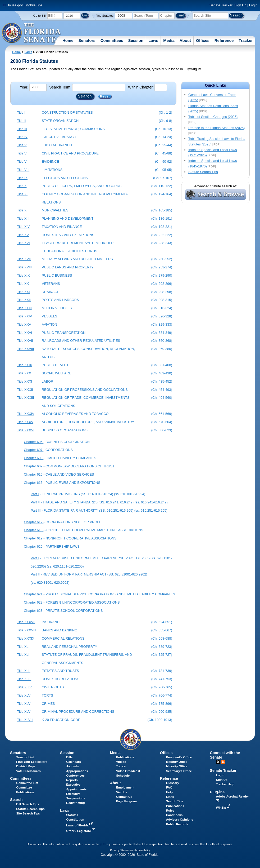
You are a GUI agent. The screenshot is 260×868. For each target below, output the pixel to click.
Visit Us (122, 792)
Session (136, 40)
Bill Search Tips (28, 804)
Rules (170, 811)
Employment (125, 787)
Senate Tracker (223, 770)
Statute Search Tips (203, 172)
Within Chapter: (141, 87)
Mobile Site (34, 5)
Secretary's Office (179, 771)
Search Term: (60, 87)
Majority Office (177, 762)
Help (169, 792)
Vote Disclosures (28, 771)
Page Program (126, 801)
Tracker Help (225, 784)
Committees (112, 40)
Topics (121, 766)
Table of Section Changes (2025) (213, 117)
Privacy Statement (122, 850)
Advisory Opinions (180, 820)
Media (169, 40)
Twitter (218, 762)
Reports (72, 780)
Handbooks (174, 815)
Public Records (177, 824)
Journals (72, 766)
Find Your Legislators (32, 762)
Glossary (173, 783)
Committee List (27, 783)
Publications (125, 757)
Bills (69, 757)
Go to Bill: (40, 16)
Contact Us (124, 797)
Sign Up (240, 5)
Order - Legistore (81, 831)
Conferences (75, 776)
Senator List (25, 757)
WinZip (224, 808)
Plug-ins (217, 792)
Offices (203, 40)
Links (170, 797)
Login (253, 5)
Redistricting (75, 803)
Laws (153, 40)
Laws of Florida (80, 825)
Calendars (74, 762)
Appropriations (77, 771)
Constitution (75, 820)
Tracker (246, 40)
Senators (87, 40)
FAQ (169, 787)
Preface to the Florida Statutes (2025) (216, 128)
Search (16, 800)
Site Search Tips (28, 813)
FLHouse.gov (13, 5)
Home (68, 40)
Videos (121, 762)
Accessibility (142, 850)
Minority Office (177, 766)
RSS (223, 762)
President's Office (179, 757)
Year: (24, 87)
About (185, 40)
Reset (105, 96)
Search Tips (175, 801)
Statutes (72, 815)
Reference (224, 40)
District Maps (26, 766)
